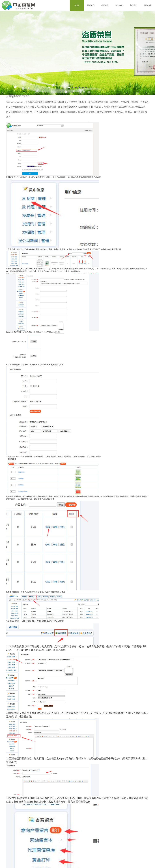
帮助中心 (119, 5)
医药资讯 (91, 5)
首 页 (77, 5)
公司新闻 (105, 5)
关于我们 (134, 5)
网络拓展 (148, 5)
